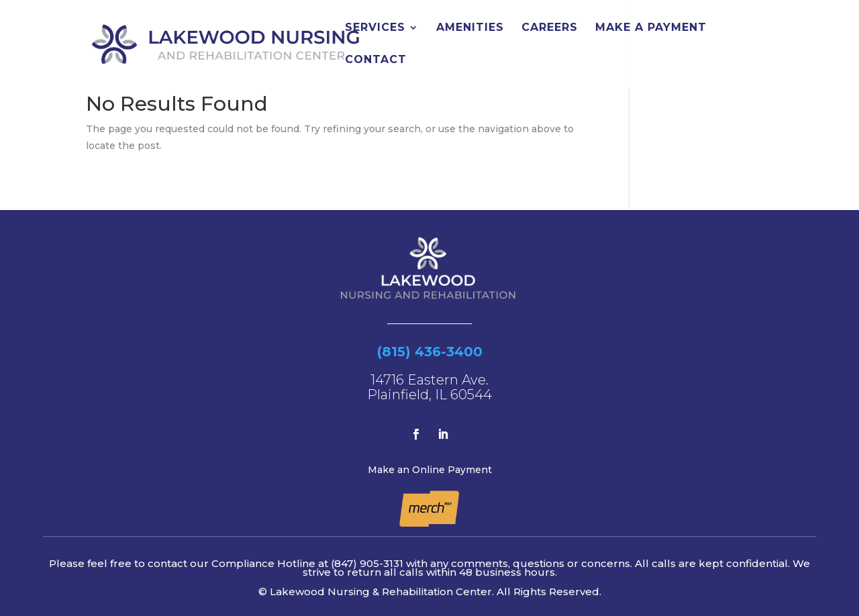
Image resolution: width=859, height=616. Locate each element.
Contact (376, 60)
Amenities (470, 28)
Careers (550, 28)
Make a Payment (651, 28)
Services (375, 28)
